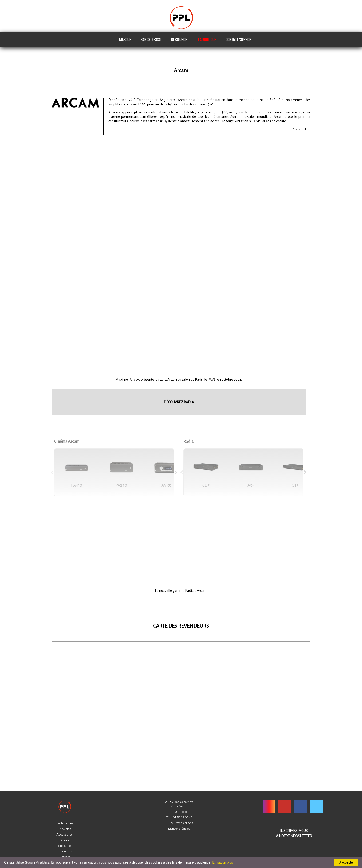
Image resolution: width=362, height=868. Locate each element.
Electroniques (65, 823)
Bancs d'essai (151, 44)
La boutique (206, 44)
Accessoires (65, 835)
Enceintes (65, 829)
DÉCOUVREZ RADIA (179, 406)
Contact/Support (239, 44)
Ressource (179, 44)
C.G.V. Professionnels (179, 823)
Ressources (65, 846)
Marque (125, 44)
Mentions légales (179, 829)
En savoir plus (301, 133)
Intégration (65, 840)
